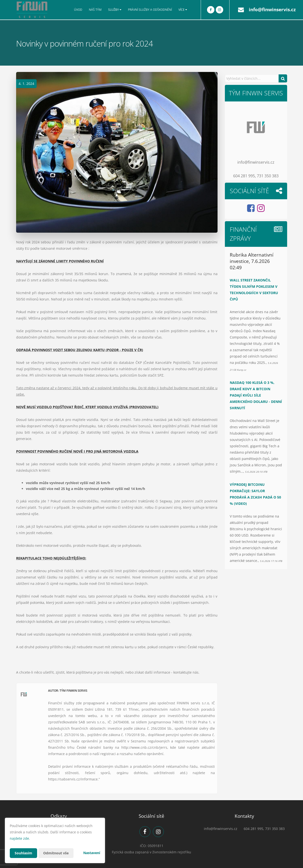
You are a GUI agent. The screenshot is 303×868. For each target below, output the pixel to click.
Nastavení (92, 853)
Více (183, 10)
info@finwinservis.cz (272, 10)
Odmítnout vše (56, 853)
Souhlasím (23, 853)
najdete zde (19, 838)
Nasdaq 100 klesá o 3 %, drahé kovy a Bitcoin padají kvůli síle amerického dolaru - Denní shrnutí (256, 395)
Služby (115, 10)
